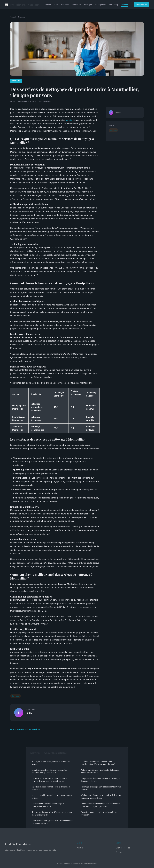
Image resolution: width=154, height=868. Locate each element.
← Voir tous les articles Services (25, 729)
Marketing (113, 5)
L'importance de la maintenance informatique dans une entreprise (100, 780)
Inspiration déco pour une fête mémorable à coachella (51, 788)
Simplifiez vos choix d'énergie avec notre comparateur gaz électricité (49, 771)
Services (124, 5)
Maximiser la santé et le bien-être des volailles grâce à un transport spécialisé (100, 805)
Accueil (48, 5)
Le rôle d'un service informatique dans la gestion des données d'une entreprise (49, 780)
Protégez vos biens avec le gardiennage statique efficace (52, 797)
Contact (119, 852)
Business (65, 5)
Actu (56, 5)
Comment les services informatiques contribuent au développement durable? (98, 763)
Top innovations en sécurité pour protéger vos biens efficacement (52, 813)
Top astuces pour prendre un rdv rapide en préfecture (99, 813)
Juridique (88, 5)
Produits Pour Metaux (22, 5)
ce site (69, 120)
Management (100, 5)
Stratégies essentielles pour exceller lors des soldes (51, 763)
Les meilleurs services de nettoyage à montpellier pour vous (48, 805)
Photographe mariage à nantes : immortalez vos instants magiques (52, 822)
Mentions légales (123, 848)
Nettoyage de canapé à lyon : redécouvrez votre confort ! (101, 788)
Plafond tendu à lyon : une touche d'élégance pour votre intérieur (100, 771)
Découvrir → (141, 5)
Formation (76, 5)
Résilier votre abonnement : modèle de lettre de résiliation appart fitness (101, 797)
